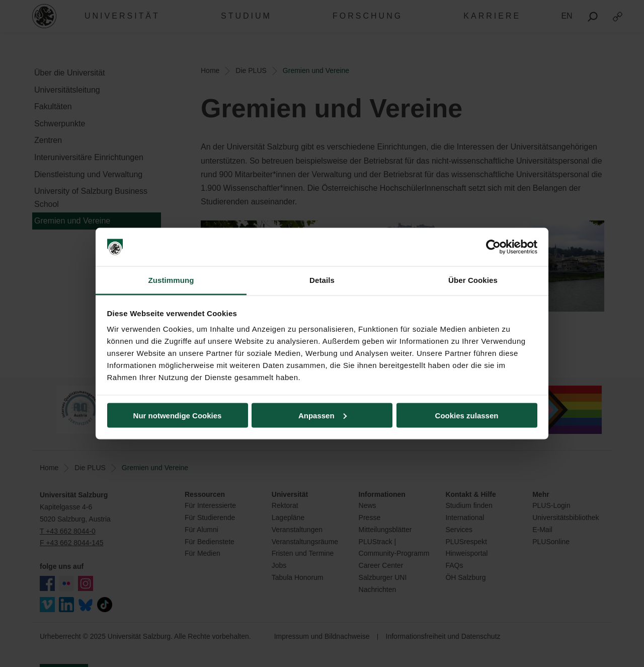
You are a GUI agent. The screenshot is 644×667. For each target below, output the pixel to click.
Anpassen (323, 415)
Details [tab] (322, 280)
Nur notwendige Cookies (178, 415)
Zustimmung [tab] (171, 280)
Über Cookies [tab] (473, 280)
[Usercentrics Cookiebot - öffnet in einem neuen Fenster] (493, 247)
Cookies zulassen (467, 415)
